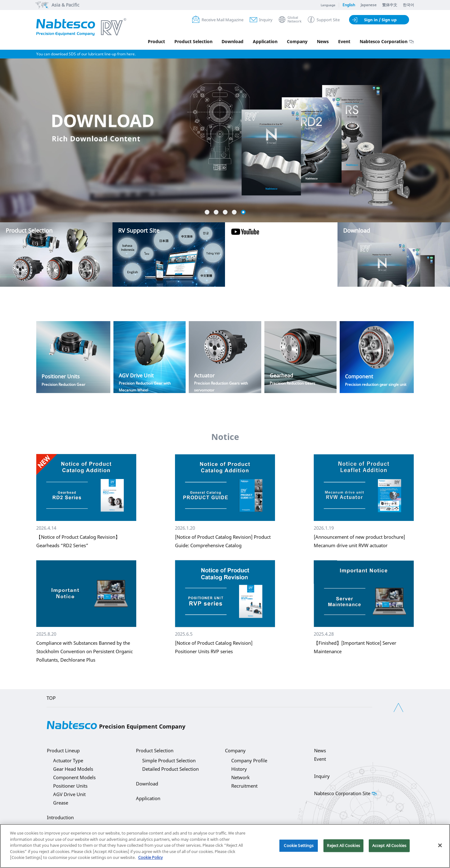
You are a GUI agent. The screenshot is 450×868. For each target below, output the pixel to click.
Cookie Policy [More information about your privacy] (150, 857)
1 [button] (207, 212)
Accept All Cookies (389, 845)
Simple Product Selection (169, 760)
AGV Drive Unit (69, 794)
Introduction (60, 817)
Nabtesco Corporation (384, 41)
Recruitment (244, 786)
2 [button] (216, 212)
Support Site (328, 20)
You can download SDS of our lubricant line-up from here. (86, 54)
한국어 (408, 5)
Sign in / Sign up (380, 20)
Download (232, 41)
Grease (61, 803)
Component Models (74, 777)
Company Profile (249, 760)
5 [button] (243, 212)
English (349, 5)
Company (297, 41)
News (323, 41)
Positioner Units (70, 786)
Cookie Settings (299, 845)
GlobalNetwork (295, 20)
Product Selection (193, 41)
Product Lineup (63, 750)
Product (156, 41)
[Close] (440, 845)
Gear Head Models (73, 769)
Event (344, 41)
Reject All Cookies (343, 845)
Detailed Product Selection (170, 769)
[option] (225, 116)
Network (240, 777)
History (239, 769)
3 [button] (225, 212)
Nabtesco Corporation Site (342, 793)
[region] (225, 846)
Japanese (369, 5)
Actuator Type (68, 760)
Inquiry (266, 20)
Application (265, 41)
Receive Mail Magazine (222, 20)
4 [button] (234, 212)
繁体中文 (390, 5)
